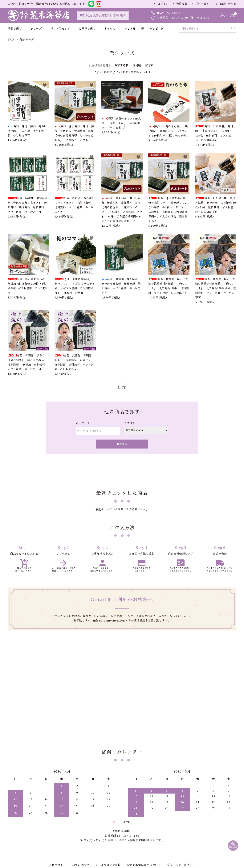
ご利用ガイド (204, 4)
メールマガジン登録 (108, 817)
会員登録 (182, 4)
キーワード (83, 423)
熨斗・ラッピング (152, 29)
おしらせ (130, 29)
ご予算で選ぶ (87, 29)
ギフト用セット (60, 29)
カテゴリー (131, 423)
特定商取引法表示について (143, 817)
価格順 (137, 65)
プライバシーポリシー (179, 817)
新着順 (149, 65)
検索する (122, 444)
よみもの (110, 29)
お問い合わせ (228, 4)
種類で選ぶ (15, 29)
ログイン (163, 4)
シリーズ (36, 29)
